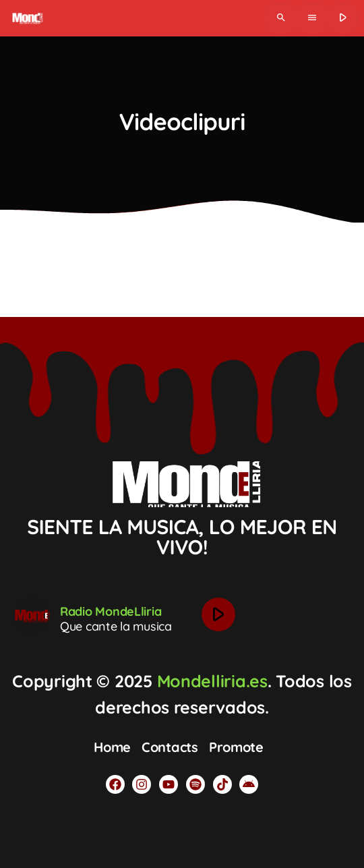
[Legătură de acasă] (27, 18)
